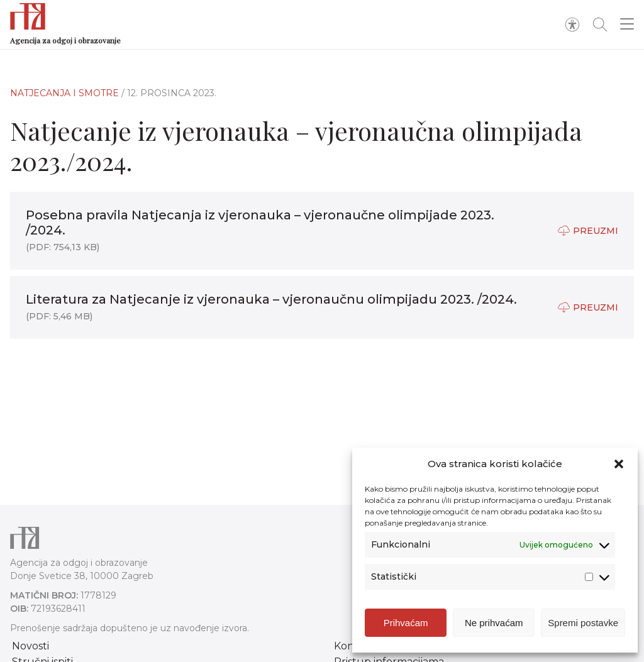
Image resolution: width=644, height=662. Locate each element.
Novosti (31, 646)
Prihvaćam (406, 623)
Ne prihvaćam (494, 623)
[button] (619, 464)
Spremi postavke (583, 623)
